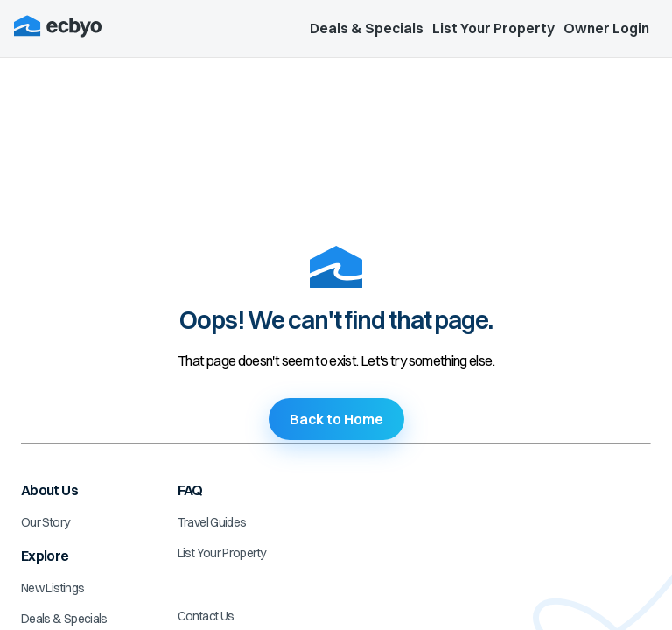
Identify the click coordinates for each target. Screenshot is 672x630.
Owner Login (606, 28)
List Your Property (493, 28)
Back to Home (336, 419)
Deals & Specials (367, 28)
